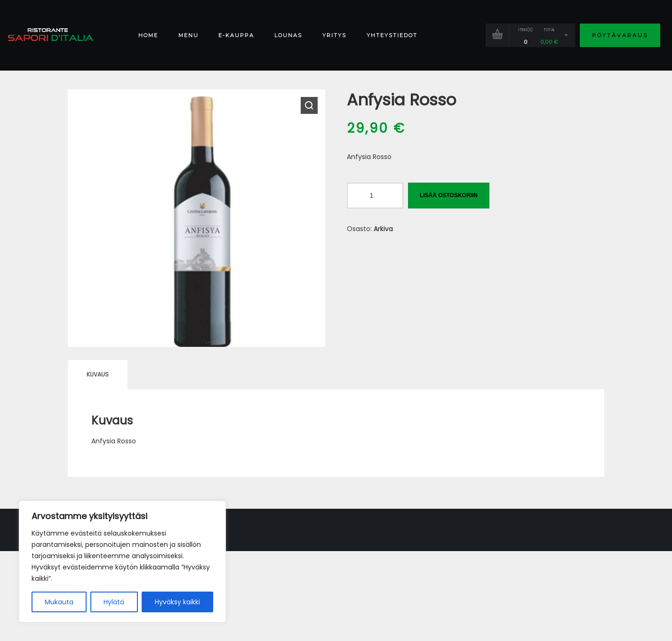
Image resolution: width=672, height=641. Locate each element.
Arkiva (383, 229)
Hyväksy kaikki (177, 602)
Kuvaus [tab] (98, 374)
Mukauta (59, 602)
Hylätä (114, 602)
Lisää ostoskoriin (449, 195)
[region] (122, 561)
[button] (309, 105)
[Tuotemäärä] (375, 196)
